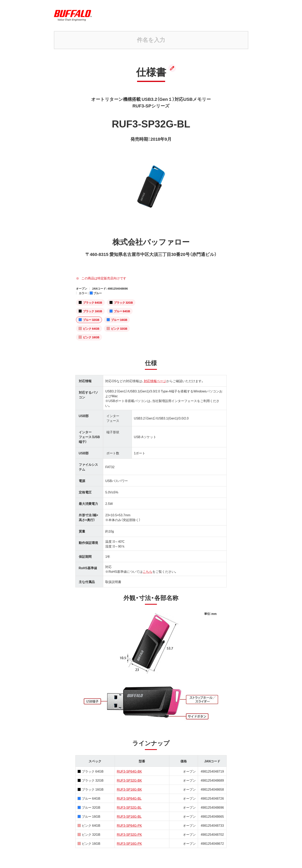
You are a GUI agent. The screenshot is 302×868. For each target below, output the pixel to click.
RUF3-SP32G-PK (129, 834)
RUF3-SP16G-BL (129, 816)
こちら (147, 571)
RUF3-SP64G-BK (129, 771)
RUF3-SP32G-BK (129, 780)
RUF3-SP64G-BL (129, 798)
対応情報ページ (155, 381)
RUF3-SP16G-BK (129, 789)
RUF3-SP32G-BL (129, 807)
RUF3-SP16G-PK (129, 843)
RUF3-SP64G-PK (129, 825)
